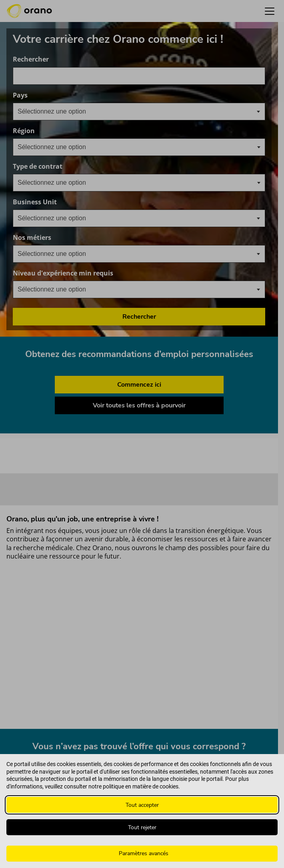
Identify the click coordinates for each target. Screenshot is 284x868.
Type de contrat (38, 167)
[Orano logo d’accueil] (29, 11)
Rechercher (31, 59)
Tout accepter (142, 805)
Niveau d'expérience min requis (101, 273)
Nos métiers (70, 238)
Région (24, 131)
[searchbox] (58, 147)
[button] (270, 11)
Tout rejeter (142, 827)
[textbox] (58, 112)
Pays (59, 95)
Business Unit (73, 202)
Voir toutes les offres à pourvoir (139, 405)
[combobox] (139, 76)
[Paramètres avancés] (142, 854)
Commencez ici (139, 385)
